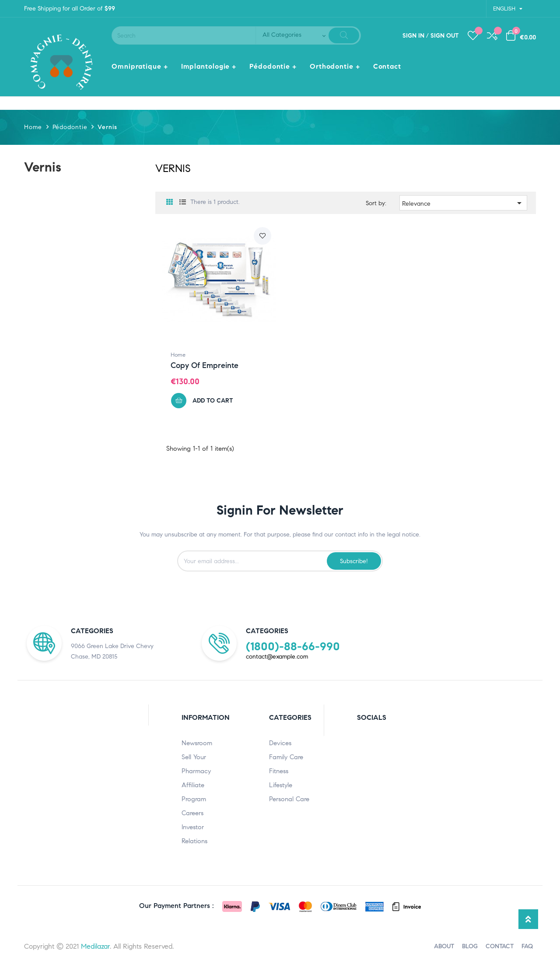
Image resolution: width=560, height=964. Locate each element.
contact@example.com (277, 657)
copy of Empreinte (205, 365)
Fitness (279, 771)
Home (178, 355)
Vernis (43, 167)
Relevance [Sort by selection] (464, 203)
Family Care (286, 757)
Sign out (445, 36)
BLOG (470, 946)
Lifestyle (281, 785)
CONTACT (500, 946)
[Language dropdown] (507, 9)
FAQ (527, 946)
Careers (192, 813)
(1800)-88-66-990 (293, 646)
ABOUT (444, 946)
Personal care (289, 799)
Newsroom (197, 743)
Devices (280, 743)
